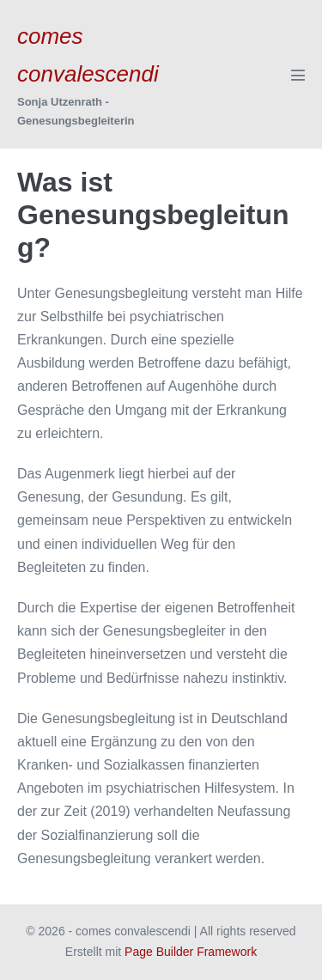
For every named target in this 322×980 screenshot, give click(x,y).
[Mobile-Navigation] (298, 75)
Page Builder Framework (191, 952)
